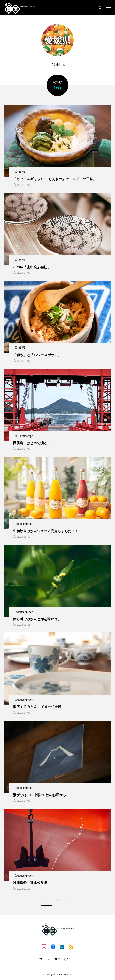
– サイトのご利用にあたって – (58, 959)
